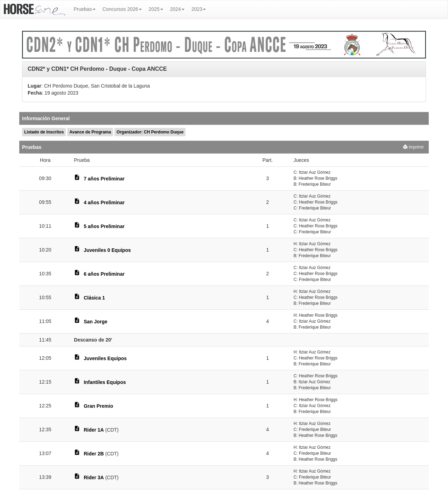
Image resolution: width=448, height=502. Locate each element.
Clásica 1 (94, 298)
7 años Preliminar (104, 179)
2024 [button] (177, 9)
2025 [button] (156, 9)
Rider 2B (94, 454)
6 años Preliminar (104, 274)
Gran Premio (98, 406)
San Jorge (96, 322)
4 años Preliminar (104, 202)
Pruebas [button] (85, 9)
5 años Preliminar (104, 226)
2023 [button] (199, 9)
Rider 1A (94, 430)
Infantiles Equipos (105, 382)
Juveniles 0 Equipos (107, 250)
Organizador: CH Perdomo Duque (150, 132)
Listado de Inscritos (44, 132)
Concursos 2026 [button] (122, 9)
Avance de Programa (90, 132)
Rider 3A (94, 477)
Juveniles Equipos (105, 358)
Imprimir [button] (414, 147)
